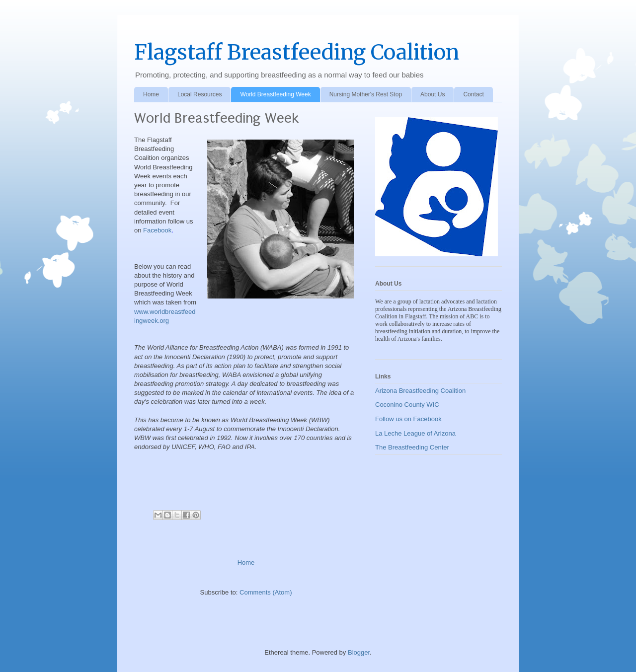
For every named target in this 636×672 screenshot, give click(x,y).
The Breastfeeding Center (412, 447)
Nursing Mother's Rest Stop (366, 94)
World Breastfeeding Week (275, 94)
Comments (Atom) (266, 592)
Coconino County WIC (407, 405)
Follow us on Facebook (408, 419)
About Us (433, 94)
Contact (473, 94)
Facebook (157, 230)
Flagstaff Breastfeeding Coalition (297, 52)
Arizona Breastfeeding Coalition (420, 391)
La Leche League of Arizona (415, 433)
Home (151, 94)
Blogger (359, 652)
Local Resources (199, 94)
